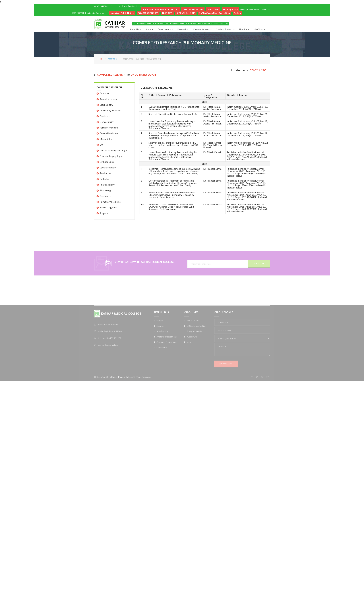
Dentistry (105, 116)
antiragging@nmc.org (95, 13)
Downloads (162, 370)
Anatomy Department (166, 360)
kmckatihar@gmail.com (132, 6)
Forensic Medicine (109, 128)
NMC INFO (167, 13)
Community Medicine (110, 110)
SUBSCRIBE (259, 271)
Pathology (105, 179)
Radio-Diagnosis (108, 207)
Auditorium (192, 360)
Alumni (243, 9)
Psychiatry (105, 196)
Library (160, 344)
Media (257, 9)
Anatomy (104, 93)
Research (183, 29)
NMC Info (260, 29)
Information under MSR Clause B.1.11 (160, 9)
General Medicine (109, 133)
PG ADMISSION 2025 (148, 13)
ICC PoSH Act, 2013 (186, 13)
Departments (165, 29)
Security (160, 349)
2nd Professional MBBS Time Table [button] (180, 24)
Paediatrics (105, 173)
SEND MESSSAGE (226, 387)
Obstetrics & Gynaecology (113, 150)
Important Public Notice (122, 13)
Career (250, 9)
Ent (101, 145)
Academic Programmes (167, 365)
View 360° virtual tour (108, 348)
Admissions (213, 9)
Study (149, 29)
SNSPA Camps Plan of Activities (215, 13)
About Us (135, 29)
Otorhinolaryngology (111, 156)
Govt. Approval (230, 9)
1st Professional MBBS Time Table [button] (148, 24)
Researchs (113, 59)
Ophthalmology (108, 168)
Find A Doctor (193, 344)
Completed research (111, 75)
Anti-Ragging (162, 354)
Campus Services (202, 29)
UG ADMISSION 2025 (193, 9)
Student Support (225, 29)
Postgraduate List (195, 354)
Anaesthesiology (108, 99)
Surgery (104, 213)
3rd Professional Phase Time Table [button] (213, 24)
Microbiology (107, 139)
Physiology (105, 190)
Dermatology (107, 122)
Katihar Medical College (122, 400)
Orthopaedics (107, 162)
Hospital (244, 29)
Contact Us (265, 9)
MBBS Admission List (196, 349)
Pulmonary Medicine (110, 202)
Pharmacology (107, 185)
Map (189, 365)
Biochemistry (106, 105)
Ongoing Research (143, 75)
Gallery (237, 13)
